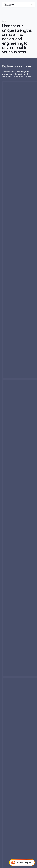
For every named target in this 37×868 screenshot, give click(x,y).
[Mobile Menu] (32, 5)
